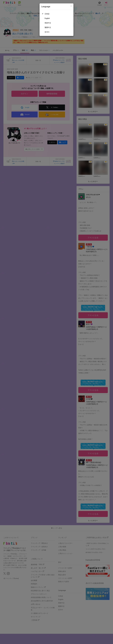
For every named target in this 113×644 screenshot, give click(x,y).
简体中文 (48, 23)
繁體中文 (48, 27)
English (47, 18)
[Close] (71, 6)
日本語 (47, 14)
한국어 (47, 32)
